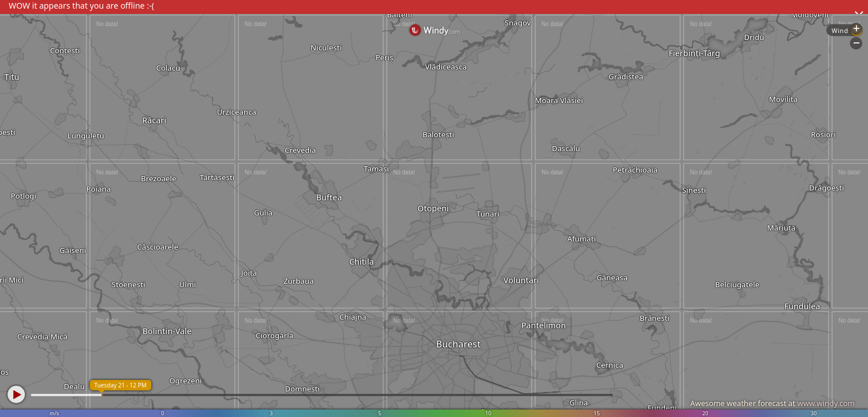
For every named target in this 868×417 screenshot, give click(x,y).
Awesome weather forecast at (772, 403)
